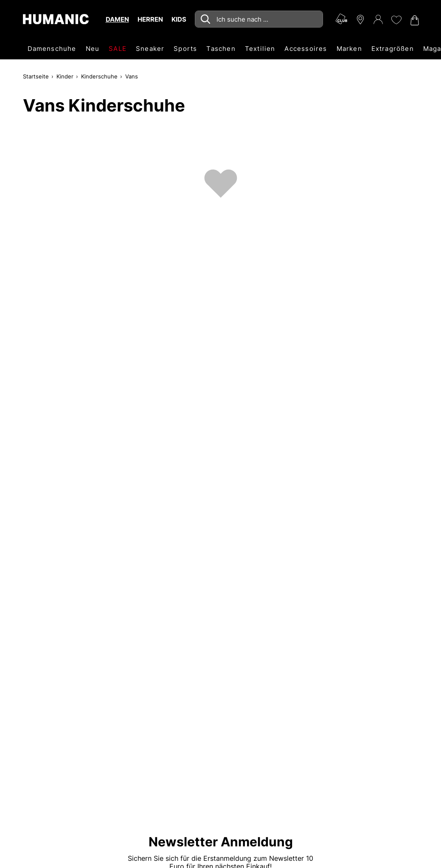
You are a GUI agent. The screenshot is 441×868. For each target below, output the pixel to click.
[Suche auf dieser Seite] (259, 19)
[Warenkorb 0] (414, 20)
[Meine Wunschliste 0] (396, 20)
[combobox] (259, 19)
